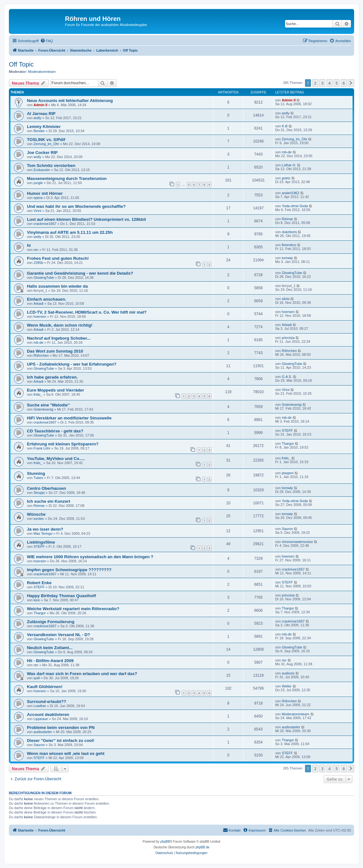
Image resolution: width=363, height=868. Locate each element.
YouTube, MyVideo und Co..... (56, 459)
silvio (286, 299)
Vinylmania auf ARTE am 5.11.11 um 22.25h (70, 232)
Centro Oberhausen (46, 488)
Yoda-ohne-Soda (295, 206)
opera (38, 198)
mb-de (287, 152)
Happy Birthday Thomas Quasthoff (62, 596)
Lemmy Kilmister (44, 127)
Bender (39, 131)
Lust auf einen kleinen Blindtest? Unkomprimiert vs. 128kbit (86, 219)
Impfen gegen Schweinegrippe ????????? (69, 570)
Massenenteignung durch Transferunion (67, 179)
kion (37, 600)
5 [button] (337, 83)
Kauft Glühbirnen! (45, 687)
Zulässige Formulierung (51, 622)
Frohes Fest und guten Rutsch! (58, 258)
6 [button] (344, 83)
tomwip (287, 258)
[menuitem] (47, 41)
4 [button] (330, 83)
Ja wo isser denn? (45, 529)
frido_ (38, 394)
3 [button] (322, 83)
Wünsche (36, 514)
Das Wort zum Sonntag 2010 (55, 351)
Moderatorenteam (42, 72)
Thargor (288, 444)
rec (36, 250)
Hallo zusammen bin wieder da (57, 286)
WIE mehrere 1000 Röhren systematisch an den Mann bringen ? (90, 557)
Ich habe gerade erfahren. (52, 377)
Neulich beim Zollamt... (50, 648)
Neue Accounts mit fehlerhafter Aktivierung (70, 101)
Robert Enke (39, 583)
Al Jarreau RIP (41, 114)
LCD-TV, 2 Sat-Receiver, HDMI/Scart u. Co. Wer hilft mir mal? (87, 312)
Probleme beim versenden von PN (61, 728)
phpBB (165, 842)
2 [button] (315, 83)
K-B (285, 126)
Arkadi (39, 303)
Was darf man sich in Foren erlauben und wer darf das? (82, 674)
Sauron (287, 529)
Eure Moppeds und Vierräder (55, 390)
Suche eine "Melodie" (48, 405)
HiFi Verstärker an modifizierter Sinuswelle (69, 418)
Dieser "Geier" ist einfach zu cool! (61, 740)
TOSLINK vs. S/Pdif (46, 140)
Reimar (287, 219)
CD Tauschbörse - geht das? (55, 431)
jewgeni (288, 473)
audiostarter (43, 732)
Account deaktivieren (48, 715)
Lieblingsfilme (41, 542)
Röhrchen (41, 355)
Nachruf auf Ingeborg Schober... (59, 338)
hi (29, 245)
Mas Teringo (43, 533)
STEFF (287, 431)
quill (37, 678)
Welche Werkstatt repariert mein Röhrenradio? (73, 609)
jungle (38, 183)
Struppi (39, 493)
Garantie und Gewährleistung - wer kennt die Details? (80, 273)
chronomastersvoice (297, 542)
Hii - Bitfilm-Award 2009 (50, 661)
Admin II (40, 105)
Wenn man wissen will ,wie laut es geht (66, 753)
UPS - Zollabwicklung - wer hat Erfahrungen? (72, 364)
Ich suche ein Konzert (49, 501)
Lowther (40, 706)
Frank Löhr (42, 448)
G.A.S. (287, 377)
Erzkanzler (42, 170)
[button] (351, 83)
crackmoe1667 (45, 224)
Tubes (38, 478)
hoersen (40, 316)
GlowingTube (44, 278)
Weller (287, 686)
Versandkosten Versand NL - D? (58, 635)
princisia (288, 338)
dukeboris (289, 232)
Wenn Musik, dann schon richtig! (60, 325)
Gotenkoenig (43, 409)
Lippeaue (41, 719)
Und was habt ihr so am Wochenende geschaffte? (76, 206)
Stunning (36, 473)
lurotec (39, 519)
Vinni (37, 211)
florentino (289, 245)
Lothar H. (289, 165)
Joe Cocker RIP (42, 153)
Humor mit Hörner (45, 193)
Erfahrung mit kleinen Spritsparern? (63, 444)
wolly (37, 118)
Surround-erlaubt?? (47, 702)
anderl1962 (291, 193)
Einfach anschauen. (47, 299)
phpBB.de (203, 847)
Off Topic (21, 64)
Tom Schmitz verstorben (51, 166)
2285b (39, 263)
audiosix (288, 673)
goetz (286, 178)
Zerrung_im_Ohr (46, 144)
